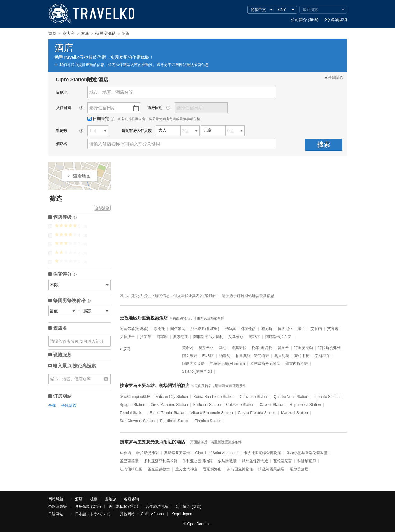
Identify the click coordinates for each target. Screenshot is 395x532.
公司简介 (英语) (305, 20)
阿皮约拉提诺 (193, 364)
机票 (94, 499)
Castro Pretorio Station (257, 413)
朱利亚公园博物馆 (198, 461)
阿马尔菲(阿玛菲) (134, 329)
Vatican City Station (172, 397)
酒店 (79, 499)
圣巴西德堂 (129, 461)
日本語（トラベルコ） (94, 514)
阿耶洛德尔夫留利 (208, 337)
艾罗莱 (146, 337)
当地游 (111, 499)
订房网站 (62, 396)
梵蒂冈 (188, 348)
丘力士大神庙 (186, 469)
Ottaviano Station (254, 397)
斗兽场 (125, 453)
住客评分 (65, 275)
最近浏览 (310, 10)
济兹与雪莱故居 (271, 469)
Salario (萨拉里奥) (197, 371)
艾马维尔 (236, 337)
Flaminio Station (208, 421)
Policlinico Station (175, 421)
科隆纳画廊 (307, 461)
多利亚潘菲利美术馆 (161, 461)
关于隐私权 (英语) (123, 506)
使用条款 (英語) (88, 506)
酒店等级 (65, 218)
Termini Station (132, 413)
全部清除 (102, 208)
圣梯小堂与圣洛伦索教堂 (307, 453)
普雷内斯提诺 (297, 364)
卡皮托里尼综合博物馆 (262, 453)
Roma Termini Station (168, 413)
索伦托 (159, 329)
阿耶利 (162, 337)
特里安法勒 (303, 348)
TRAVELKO (60, 14)
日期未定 (99, 119)
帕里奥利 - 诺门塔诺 (252, 356)
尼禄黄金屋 (299, 469)
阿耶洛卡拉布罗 (278, 337)
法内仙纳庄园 (131, 469)
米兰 (302, 329)
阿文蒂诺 (190, 356)
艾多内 (316, 329)
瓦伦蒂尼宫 (283, 461)
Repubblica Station (305, 405)
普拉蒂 (283, 348)
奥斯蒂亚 (206, 348)
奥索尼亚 (181, 337)
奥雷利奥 (282, 356)
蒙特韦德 (302, 356)
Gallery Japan (153, 514)
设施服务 (62, 355)
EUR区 (208, 356)
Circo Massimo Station (169, 405)
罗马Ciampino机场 (135, 397)
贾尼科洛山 (212, 469)
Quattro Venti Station (291, 397)
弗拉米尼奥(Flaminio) (227, 364)
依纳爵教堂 (227, 461)
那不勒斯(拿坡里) (205, 329)
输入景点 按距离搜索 (75, 366)
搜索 (324, 144)
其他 (223, 348)
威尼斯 (267, 329)
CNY (282, 10)
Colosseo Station (240, 405)
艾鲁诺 (333, 329)
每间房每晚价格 (72, 301)
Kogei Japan (182, 514)
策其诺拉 (239, 348)
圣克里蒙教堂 (159, 469)
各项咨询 (339, 20)
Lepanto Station (327, 397)
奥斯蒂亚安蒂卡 (177, 453)
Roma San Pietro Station (214, 397)
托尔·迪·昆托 (262, 348)
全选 (52, 406)
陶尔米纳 (178, 329)
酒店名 (60, 328)
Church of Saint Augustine (217, 453)
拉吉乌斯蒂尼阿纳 (265, 364)
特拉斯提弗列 (329, 348)
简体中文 (258, 10)
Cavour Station (272, 405)
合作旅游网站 (157, 506)
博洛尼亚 (285, 329)
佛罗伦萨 (248, 329)
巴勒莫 (230, 329)
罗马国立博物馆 (240, 469)
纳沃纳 (225, 356)
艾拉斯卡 (127, 337)
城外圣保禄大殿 (255, 461)
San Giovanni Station (137, 421)
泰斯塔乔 (322, 356)
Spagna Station (133, 405)
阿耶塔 (254, 337)
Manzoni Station (294, 413)
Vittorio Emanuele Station (212, 413)
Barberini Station (207, 405)
